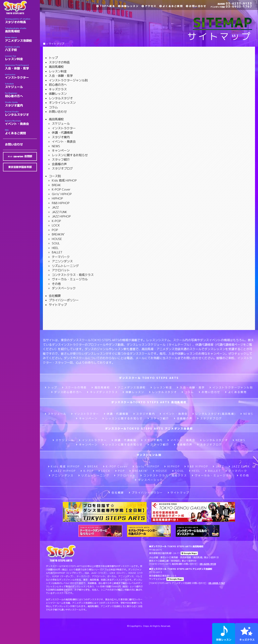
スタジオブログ (62, 168)
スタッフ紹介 (61, 160)
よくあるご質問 (21, 132)
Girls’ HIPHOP (62, 194)
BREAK (56, 185)
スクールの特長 (74, 387)
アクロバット (61, 270)
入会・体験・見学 (21, 67)
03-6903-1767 (231, 6)
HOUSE (57, 239)
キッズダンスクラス (102, 392)
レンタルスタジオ (21, 114)
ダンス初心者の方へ (67, 392)
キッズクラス (58, 89)
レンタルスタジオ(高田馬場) (214, 414)
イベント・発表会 (21, 123)
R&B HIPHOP (61, 203)
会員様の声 (59, 164)
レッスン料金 (21, 58)
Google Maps (189, 553)
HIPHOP (57, 198)
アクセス (149, 6)
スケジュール (21, 86)
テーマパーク (61, 257)
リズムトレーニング (65, 266)
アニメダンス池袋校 (21, 39)
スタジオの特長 (21, 21)
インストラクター (21, 76)
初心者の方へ (21, 95)
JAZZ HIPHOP (61, 216)
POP (55, 230)
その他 (56, 284)
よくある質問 (236, 392)
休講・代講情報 (62, 133)
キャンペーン (61, 151)
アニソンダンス (62, 261)
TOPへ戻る (106, 6)
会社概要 (55, 296)
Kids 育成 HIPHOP (64, 180)
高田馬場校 (21, 30)
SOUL (56, 243)
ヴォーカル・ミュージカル (70, 279)
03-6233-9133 (235, 3)
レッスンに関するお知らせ (70, 155)
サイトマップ (58, 305)
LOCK (56, 225)
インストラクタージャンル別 (68, 80)
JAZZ (55, 207)
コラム (53, 107)
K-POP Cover (61, 189)
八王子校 (21, 49)
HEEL (55, 248)
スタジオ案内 (21, 104)
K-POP (56, 221)
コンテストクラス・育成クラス (73, 275)
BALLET (57, 252)
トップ (53, 58)
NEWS (56, 146)
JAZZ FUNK (59, 212)
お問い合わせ (14, 144)
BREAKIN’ (58, 234)
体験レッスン (128, 6)
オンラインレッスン (62, 103)
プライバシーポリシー (64, 300)
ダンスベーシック (64, 288)
